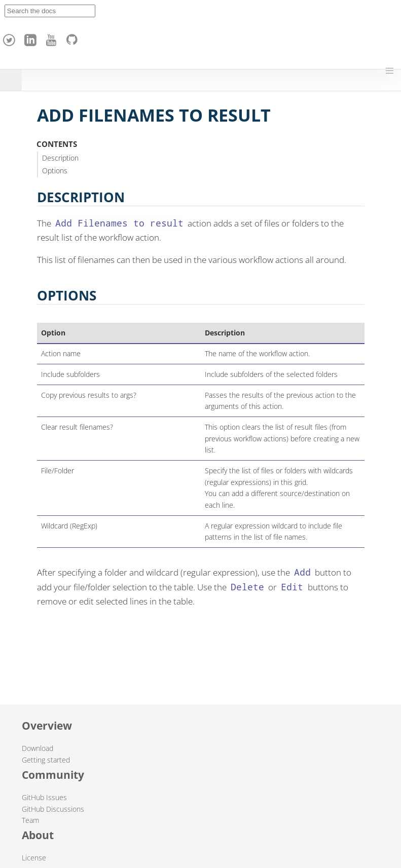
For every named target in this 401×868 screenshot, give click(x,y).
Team (30, 820)
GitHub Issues (44, 797)
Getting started (46, 760)
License (34, 858)
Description (60, 158)
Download (38, 748)
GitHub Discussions (53, 809)
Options (55, 171)
